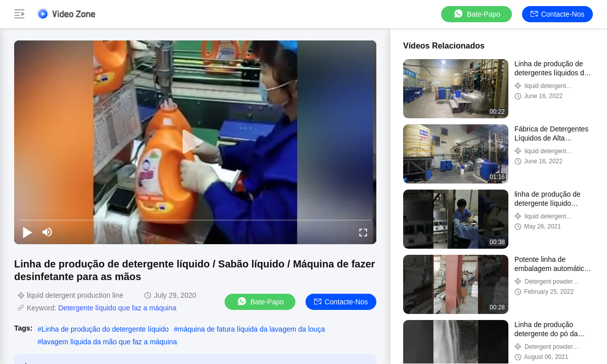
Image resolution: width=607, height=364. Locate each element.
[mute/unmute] (48, 232)
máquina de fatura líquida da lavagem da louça (251, 329)
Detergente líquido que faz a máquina (117, 308)
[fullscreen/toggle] (363, 232)
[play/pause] (27, 232)
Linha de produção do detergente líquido (105, 329)
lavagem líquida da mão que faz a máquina (109, 342)
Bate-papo (476, 14)
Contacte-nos (558, 14)
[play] (195, 142)
